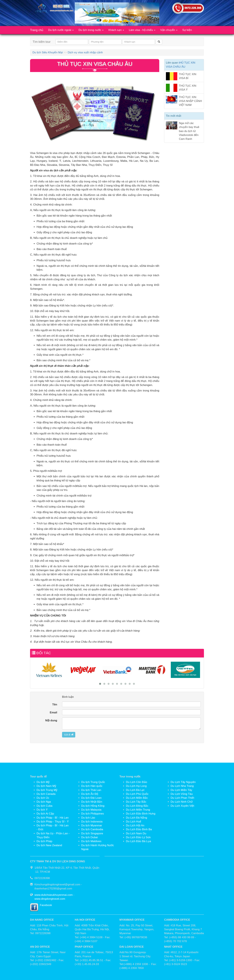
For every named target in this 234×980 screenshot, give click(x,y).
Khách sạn (116, 30)
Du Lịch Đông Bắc (137, 806)
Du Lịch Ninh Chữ (182, 802)
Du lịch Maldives (91, 841)
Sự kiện (187, 30)
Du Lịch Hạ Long (136, 786)
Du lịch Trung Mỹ (47, 790)
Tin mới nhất (174, 116)
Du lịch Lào (88, 818)
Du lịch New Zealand (49, 845)
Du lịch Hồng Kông (93, 806)
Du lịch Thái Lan (91, 790)
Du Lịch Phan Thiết (182, 798)
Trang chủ (37, 30)
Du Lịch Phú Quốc (137, 794)
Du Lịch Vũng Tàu (182, 794)
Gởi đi (69, 735)
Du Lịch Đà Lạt (135, 790)
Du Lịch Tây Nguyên (183, 782)
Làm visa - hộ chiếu (142, 30)
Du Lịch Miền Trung (138, 810)
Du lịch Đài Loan (91, 798)
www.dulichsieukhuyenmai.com (54, 895)
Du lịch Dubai (89, 837)
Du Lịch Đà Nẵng (136, 818)
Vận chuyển (169, 30)
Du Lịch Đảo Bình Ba (139, 829)
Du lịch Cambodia (92, 829)
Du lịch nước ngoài (61, 30)
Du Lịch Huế (134, 822)
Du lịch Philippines (93, 814)
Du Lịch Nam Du (136, 833)
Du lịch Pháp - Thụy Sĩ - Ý (53, 822)
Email (53, 712)
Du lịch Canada (46, 794)
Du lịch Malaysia (91, 810)
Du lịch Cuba (45, 806)
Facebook (46, 905)
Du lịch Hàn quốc (92, 786)
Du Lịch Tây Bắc (136, 802)
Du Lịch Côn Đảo (136, 782)
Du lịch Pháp (44, 841)
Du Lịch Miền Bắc (137, 798)
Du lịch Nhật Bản (92, 802)
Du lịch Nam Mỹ (46, 786)
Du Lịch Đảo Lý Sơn (138, 837)
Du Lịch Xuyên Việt (182, 806)
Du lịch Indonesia (92, 822)
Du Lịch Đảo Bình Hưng (141, 814)
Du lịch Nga (44, 802)
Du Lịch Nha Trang (182, 786)
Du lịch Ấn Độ (90, 794)
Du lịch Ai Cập (45, 814)
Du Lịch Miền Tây (181, 790)
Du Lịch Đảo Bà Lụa (138, 841)
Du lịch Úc (43, 798)
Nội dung (51, 720)
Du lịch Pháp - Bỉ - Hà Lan (53, 818)
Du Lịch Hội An (135, 825)
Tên (55, 705)
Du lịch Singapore (92, 833)
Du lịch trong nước (91, 30)
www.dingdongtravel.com (50, 899)
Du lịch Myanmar (92, 825)
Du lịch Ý (42, 810)
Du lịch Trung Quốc (93, 782)
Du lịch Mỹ (43, 782)
